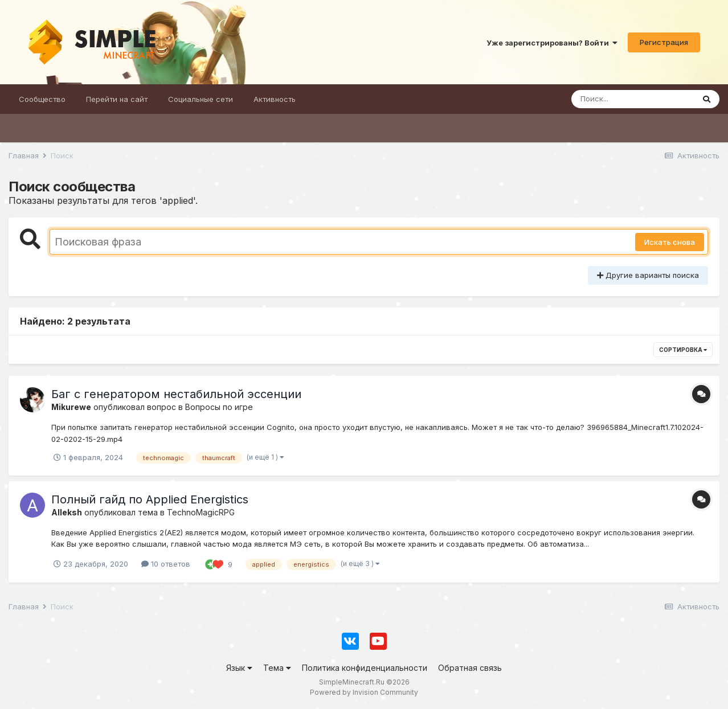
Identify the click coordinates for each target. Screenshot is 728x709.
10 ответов (166, 564)
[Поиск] (633, 99)
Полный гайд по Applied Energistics (150, 499)
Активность (275, 99)
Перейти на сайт (117, 99)
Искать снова (670, 242)
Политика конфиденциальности (365, 668)
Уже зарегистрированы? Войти (552, 43)
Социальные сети (201, 99)
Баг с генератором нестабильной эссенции (176, 394)
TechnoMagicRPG (201, 512)
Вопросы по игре (219, 407)
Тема (277, 668)
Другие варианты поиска (648, 275)
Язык (239, 668)
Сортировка (683, 350)
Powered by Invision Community (364, 692)
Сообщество (42, 99)
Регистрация (664, 42)
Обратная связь (470, 668)
